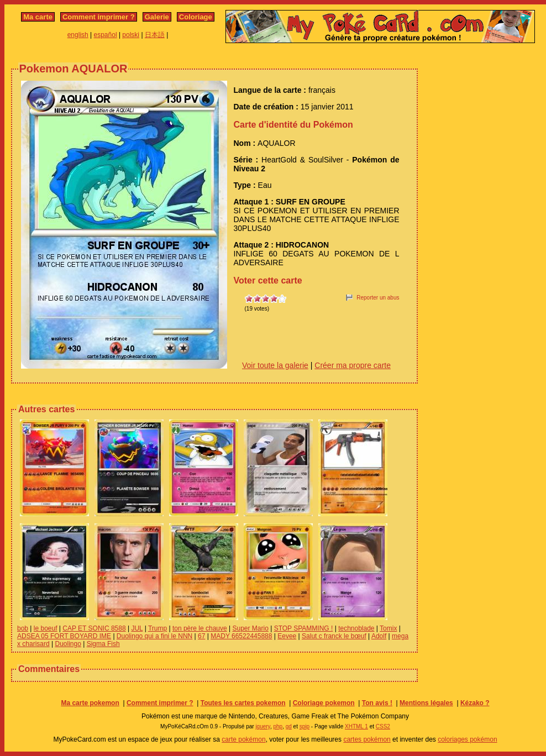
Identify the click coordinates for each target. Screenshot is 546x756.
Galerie (157, 17)
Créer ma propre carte (353, 365)
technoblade (356, 628)
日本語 (155, 35)
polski (131, 35)
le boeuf (46, 628)
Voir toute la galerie (275, 365)
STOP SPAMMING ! (304, 628)
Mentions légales (426, 703)
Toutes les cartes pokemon (243, 703)
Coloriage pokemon (324, 703)
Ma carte (38, 17)
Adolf (379, 636)
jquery (263, 726)
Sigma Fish (103, 644)
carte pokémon (243, 739)
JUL (137, 628)
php (278, 726)
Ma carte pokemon (90, 703)
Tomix (388, 628)
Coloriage (196, 17)
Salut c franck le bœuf (334, 636)
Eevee (287, 636)
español (106, 35)
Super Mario (250, 628)
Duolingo (68, 644)
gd (289, 726)
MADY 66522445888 (241, 636)
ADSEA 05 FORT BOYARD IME (64, 636)
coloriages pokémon (467, 739)
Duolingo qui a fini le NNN (154, 636)
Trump (158, 628)
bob (23, 628)
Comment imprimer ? (99, 17)
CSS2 (383, 726)
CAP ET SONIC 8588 (94, 628)
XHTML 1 (356, 726)
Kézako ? (475, 703)
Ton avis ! (377, 703)
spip (305, 726)
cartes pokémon (367, 739)
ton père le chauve (200, 628)
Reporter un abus (378, 298)
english (78, 35)
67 (201, 636)
